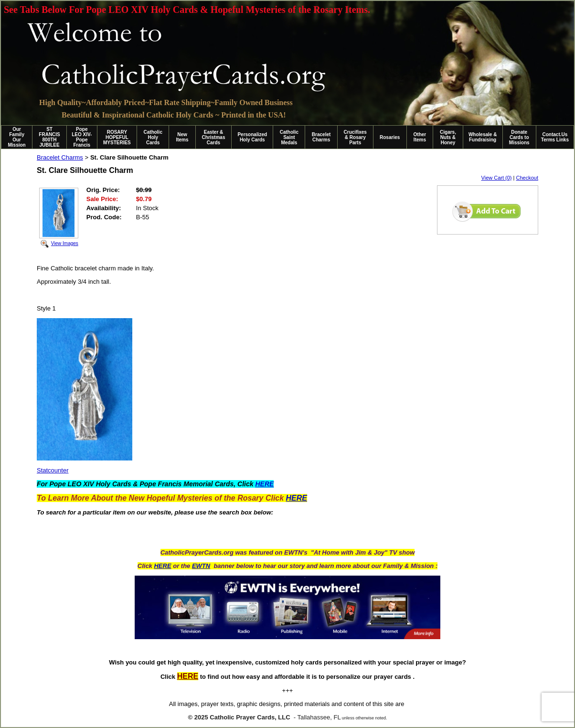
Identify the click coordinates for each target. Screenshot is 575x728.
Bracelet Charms (321, 137)
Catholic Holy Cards (153, 137)
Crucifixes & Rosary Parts (355, 137)
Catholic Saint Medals (289, 137)
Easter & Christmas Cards (214, 137)
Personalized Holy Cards (252, 137)
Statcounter (53, 470)
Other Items (420, 137)
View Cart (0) (497, 178)
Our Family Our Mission (17, 137)
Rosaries (390, 137)
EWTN (201, 566)
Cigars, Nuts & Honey (448, 137)
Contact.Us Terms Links (555, 137)
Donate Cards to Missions (519, 137)
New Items (182, 137)
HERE (162, 566)
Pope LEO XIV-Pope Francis (82, 137)
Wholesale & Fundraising (483, 137)
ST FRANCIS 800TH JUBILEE (49, 137)
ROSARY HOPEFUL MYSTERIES (117, 137)
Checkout (527, 178)
